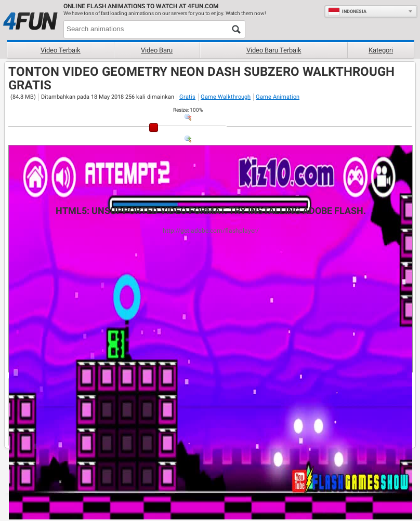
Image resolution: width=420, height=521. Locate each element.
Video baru (157, 50)
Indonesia (347, 11)
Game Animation (278, 97)
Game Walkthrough (226, 97)
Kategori (381, 50)
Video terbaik (61, 50)
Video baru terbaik (274, 50)
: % (188, 110)
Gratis (187, 97)
